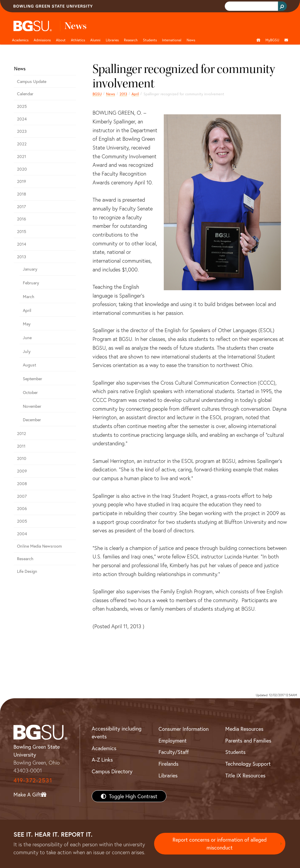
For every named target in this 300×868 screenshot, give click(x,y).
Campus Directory (112, 771)
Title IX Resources (245, 775)
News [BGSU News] (191, 40)
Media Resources (244, 729)
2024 (22, 119)
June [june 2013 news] (27, 338)
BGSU (97, 94)
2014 (22, 244)
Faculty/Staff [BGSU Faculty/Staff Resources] (174, 752)
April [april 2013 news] (135, 94)
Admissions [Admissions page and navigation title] (42, 40)
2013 (123, 94)
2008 (22, 484)
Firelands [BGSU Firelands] (168, 764)
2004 (22, 534)
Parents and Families (248, 740)
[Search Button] (282, 6)
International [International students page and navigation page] (172, 40)
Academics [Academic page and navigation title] (20, 40)
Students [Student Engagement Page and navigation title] (150, 40)
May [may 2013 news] (27, 324)
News (111, 94)
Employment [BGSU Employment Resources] (173, 740)
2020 (22, 169)
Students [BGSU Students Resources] (235, 752)
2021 (22, 156)
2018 (22, 194)
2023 (22, 131)
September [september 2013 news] (33, 379)
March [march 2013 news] (29, 297)
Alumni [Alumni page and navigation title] (95, 40)
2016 (22, 219)
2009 (22, 471)
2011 (21, 446)
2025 (22, 106)
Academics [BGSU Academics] (104, 748)
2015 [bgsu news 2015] (22, 231)
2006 (22, 508)
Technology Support (248, 764)
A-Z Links (102, 760)
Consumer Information (184, 729)
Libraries (112, 40)
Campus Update (32, 81)
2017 (21, 207)
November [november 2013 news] (32, 406)
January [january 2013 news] (30, 269)
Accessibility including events (117, 732)
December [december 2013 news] (32, 420)
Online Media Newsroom (39, 546)
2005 (22, 521)
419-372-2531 (33, 780)
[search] (251, 6)
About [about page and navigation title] (61, 40)
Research (25, 559)
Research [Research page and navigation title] (131, 40)
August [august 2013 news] (29, 365)
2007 (22, 496)
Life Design (27, 571)
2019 (22, 181)
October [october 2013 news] (30, 392)
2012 (22, 433)
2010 (22, 458)
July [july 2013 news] (27, 351)
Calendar (25, 94)
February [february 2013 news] (31, 283)
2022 (22, 144)
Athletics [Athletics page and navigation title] (78, 40)
